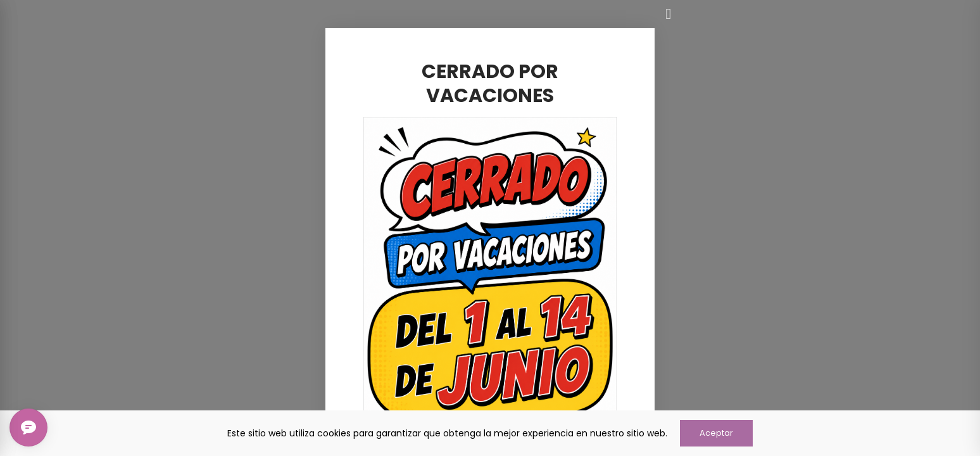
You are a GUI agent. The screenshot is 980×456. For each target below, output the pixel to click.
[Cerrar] (669, 14)
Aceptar (716, 433)
